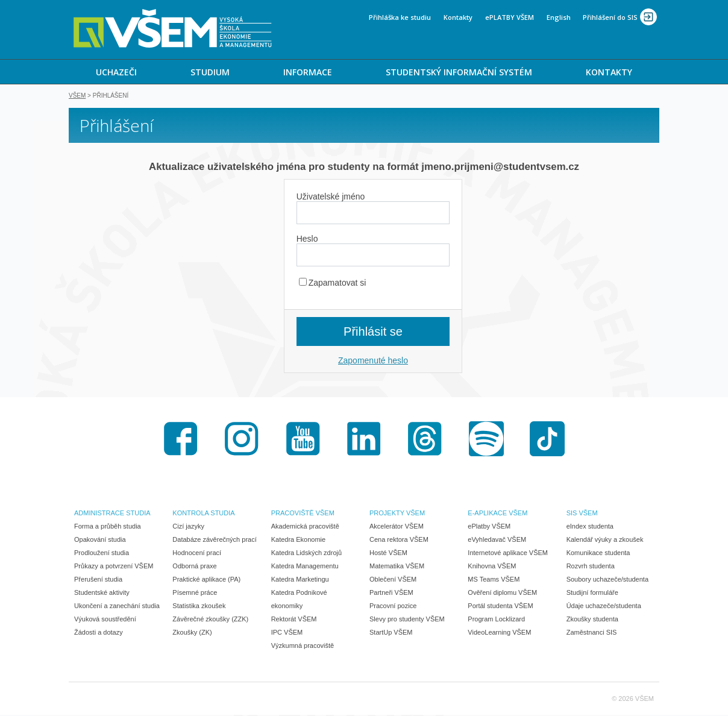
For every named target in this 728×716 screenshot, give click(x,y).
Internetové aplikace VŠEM (508, 554)
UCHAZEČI (116, 72)
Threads (425, 440)
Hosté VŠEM (388, 554)
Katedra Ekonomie (299, 541)
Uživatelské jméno (331, 198)
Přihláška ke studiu (400, 17)
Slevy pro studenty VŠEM (407, 620)
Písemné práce (195, 594)
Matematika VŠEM (397, 567)
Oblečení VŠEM (393, 580)
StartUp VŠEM (391, 633)
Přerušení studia (98, 580)
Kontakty (458, 17)
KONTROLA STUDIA (203, 514)
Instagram (242, 440)
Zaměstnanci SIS (592, 633)
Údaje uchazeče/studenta (604, 607)
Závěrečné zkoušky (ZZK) (210, 620)
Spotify (486, 440)
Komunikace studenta (598, 554)
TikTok (547, 440)
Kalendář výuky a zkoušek (605, 541)
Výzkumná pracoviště (303, 647)
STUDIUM (210, 72)
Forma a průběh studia (108, 527)
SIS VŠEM (582, 514)
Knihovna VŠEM (492, 567)
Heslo (307, 240)
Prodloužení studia (102, 554)
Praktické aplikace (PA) (206, 580)
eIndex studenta (590, 527)
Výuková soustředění (105, 620)
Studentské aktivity (102, 594)
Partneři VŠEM (391, 594)
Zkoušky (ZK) (192, 633)
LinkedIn (364, 440)
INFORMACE (308, 72)
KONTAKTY (609, 72)
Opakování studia (100, 541)
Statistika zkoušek (199, 607)
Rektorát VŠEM (294, 620)
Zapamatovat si (333, 284)
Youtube (303, 440)
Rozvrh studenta (591, 567)
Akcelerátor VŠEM (397, 527)
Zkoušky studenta (592, 620)
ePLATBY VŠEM (510, 17)
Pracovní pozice (393, 607)
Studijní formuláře (592, 594)
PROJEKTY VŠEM (397, 514)
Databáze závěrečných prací (214, 541)
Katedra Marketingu (300, 580)
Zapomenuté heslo (373, 362)
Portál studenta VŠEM (500, 607)
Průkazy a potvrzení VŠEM (114, 567)
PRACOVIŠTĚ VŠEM (303, 514)
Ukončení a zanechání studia (117, 607)
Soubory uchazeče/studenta (607, 580)
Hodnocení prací (197, 554)
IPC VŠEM (287, 633)
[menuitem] (116, 72)
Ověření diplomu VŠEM (502, 594)
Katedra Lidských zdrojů (306, 554)
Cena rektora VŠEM (399, 541)
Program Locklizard (496, 620)
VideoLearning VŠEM (499, 633)
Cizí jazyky (188, 527)
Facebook (181, 440)
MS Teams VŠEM (494, 580)
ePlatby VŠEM (489, 527)
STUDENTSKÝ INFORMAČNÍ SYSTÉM (459, 72)
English (559, 17)
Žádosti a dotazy (99, 633)
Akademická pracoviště (305, 527)
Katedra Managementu (305, 567)
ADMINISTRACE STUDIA (112, 514)
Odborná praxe (194, 567)
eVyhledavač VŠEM (497, 541)
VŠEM (77, 97)
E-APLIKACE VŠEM (497, 514)
